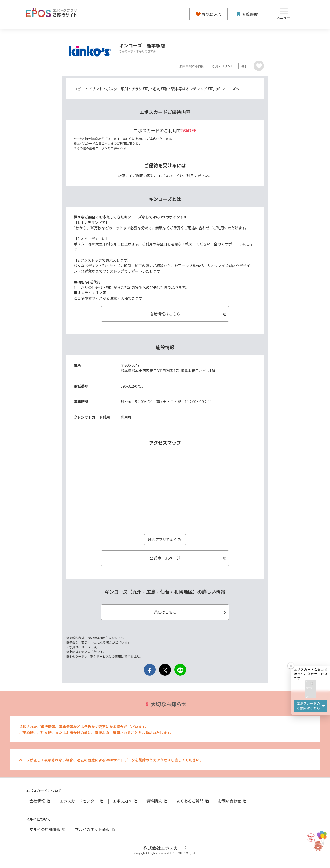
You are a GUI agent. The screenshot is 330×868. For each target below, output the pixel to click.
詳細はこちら (190, 612)
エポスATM (125, 801)
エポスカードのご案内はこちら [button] (311, 685)
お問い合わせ (233, 801)
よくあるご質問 (193, 801)
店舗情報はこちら (188, 314)
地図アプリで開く (165, 539)
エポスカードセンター (82, 801)
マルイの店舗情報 (48, 829)
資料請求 (157, 801)
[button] (311, 669)
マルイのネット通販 (95, 829)
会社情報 (40, 801)
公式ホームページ (188, 558)
